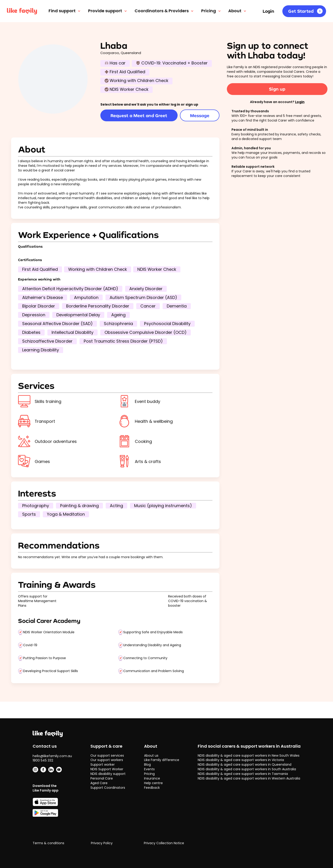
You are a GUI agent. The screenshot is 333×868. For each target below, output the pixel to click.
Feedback (152, 788)
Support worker (103, 764)
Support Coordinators (108, 788)
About (238, 11)
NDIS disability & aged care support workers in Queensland (245, 764)
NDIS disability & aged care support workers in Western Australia (249, 778)
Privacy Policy (102, 843)
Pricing (211, 11)
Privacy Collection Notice (164, 843)
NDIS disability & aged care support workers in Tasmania (243, 774)
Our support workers (107, 760)
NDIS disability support (108, 774)
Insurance (152, 778)
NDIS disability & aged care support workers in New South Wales (249, 755)
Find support (65, 11)
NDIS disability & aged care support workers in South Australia (247, 769)
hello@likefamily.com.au (52, 756)
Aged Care (99, 783)
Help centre (153, 783)
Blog (147, 764)
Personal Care (102, 778)
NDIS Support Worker (107, 769)
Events (149, 769)
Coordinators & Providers (164, 11)
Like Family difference (162, 760)
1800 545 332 (43, 760)
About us (151, 755)
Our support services (107, 755)
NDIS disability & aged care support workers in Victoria (241, 760)
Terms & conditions (48, 843)
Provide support (108, 11)
